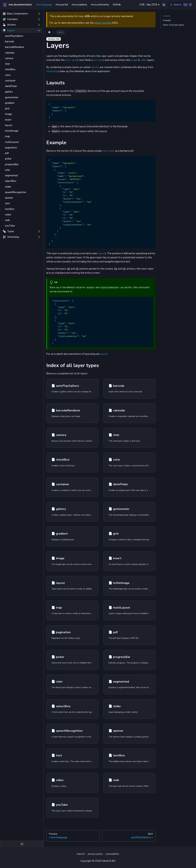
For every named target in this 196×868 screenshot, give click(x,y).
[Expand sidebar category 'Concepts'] (39, 19)
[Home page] (49, 32)
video (144, 60)
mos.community (100, 5)
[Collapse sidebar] (22, 844)
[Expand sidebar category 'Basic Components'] (39, 14)
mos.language (44, 5)
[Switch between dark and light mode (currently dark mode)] (164, 5)
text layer (98, 60)
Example (167, 20)
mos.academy (79, 5)
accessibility (113, 854)
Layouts (167, 16)
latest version (103, 23)
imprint (81, 854)
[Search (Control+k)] (181, 5)
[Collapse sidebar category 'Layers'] (39, 30)
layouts (95, 67)
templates (52, 71)
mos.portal (62, 5)
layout (101, 253)
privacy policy (95, 854)
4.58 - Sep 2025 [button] (148, 5)
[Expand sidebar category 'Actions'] (39, 25)
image (134, 60)
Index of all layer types (174, 25)
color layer (71, 60)
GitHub (117, 5)
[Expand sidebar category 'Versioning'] (39, 237)
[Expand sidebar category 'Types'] (39, 231)
